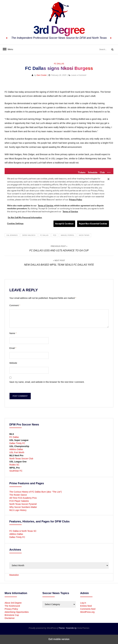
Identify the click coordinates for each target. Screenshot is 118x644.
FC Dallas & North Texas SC (23, 531)
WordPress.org (87, 612)
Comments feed (88, 609)
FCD (55, 235)
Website (13, 363)
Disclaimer (10, 618)
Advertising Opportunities (17, 612)
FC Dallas (59, 64)
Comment (15, 305)
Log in (83, 603)
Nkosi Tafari (84, 235)
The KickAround (12, 606)
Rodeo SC (14, 465)
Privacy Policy (11, 609)
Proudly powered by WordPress (43, 628)
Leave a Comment (79, 75)
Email (13, 348)
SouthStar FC (16, 471)
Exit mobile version (59, 639)
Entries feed (86, 606)
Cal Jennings (12, 235)
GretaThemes (83, 628)
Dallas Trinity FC (17, 443)
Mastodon (14, 575)
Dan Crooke (42, 75)
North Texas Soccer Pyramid (23, 504)
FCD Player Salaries (19, 501)
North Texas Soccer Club (21, 459)
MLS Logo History (18, 510)
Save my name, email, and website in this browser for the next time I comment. (47, 382)
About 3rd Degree (13, 603)
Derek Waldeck (29, 235)
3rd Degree (59, 30)
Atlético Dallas (16, 449)
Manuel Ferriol (68, 235)
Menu (9, 49)
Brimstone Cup (12, 615)
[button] (100, 85)
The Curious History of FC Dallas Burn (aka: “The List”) (36, 492)
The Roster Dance (18, 495)
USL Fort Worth (17, 452)
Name (13, 333)
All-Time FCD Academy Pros (23, 498)
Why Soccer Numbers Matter (23, 507)
